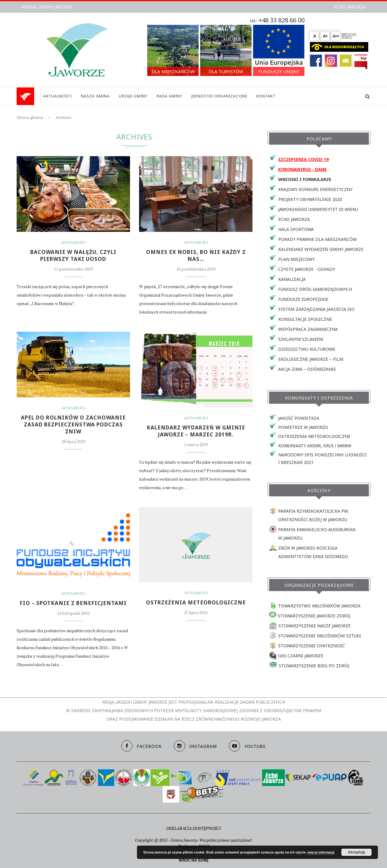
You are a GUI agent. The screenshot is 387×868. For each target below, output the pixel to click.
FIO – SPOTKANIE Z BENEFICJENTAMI (73, 605)
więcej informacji (321, 852)
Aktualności (73, 242)
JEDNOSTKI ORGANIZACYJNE (219, 96)
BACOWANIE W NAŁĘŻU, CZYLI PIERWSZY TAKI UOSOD (73, 256)
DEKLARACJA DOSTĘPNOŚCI (193, 828)
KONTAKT (266, 96)
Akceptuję (356, 852)
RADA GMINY (169, 96)
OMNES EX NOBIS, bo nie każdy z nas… (196, 256)
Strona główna (30, 117)
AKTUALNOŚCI (58, 96)
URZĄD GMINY (133, 96)
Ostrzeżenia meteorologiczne (196, 604)
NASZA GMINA (95, 96)
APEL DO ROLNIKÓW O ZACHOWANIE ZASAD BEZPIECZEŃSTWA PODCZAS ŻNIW (73, 426)
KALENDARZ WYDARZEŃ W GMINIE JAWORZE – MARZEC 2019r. (196, 432)
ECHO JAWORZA (350, 7)
